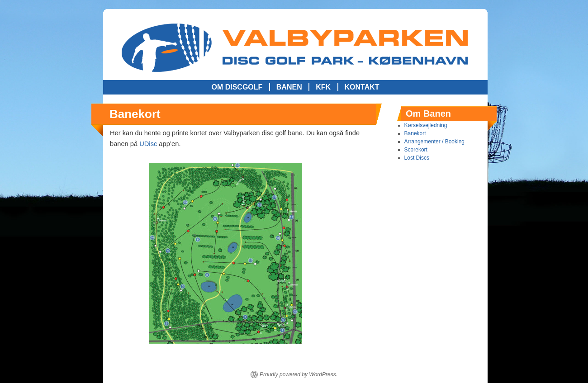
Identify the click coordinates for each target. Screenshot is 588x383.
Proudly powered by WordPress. (299, 374)
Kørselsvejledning (426, 125)
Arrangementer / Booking (434, 142)
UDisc (148, 144)
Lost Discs (417, 158)
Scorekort (416, 150)
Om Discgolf (237, 87)
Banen (289, 87)
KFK (323, 87)
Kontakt (362, 87)
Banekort (415, 133)
